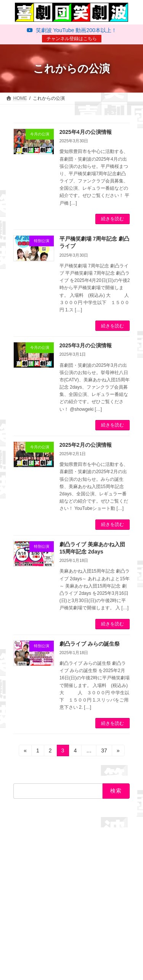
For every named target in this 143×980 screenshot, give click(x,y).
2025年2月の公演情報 (86, 445)
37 (104, 752)
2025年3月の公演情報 (86, 345)
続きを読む (112, 219)
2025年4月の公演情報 (86, 132)
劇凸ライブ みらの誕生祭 (90, 644)
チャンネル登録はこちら (72, 39)
